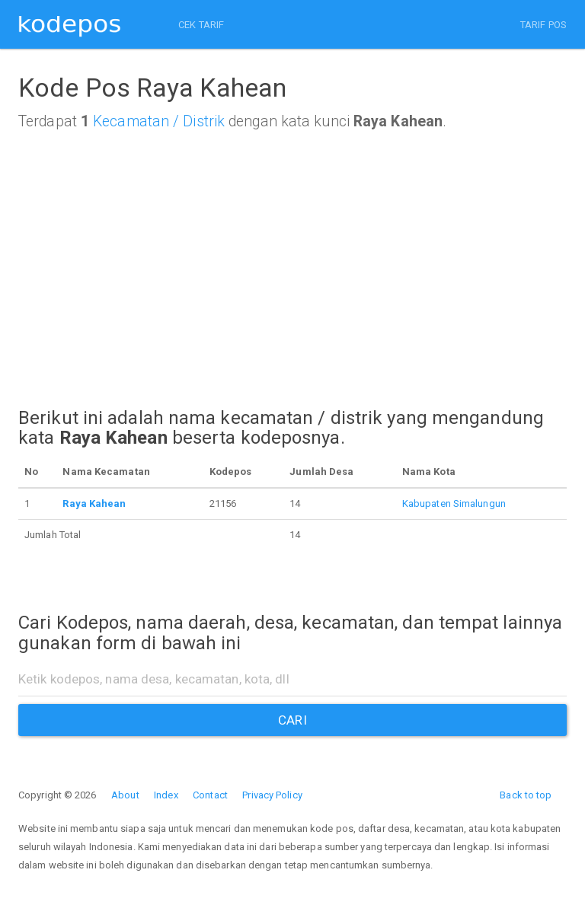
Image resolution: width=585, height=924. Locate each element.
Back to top (526, 795)
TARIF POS (543, 25)
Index (166, 795)
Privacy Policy (272, 795)
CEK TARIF (201, 25)
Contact (210, 795)
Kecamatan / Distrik (159, 121)
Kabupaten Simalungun (454, 503)
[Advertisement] (292, 292)
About (125, 795)
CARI (292, 720)
